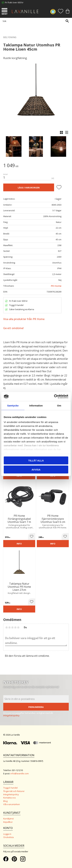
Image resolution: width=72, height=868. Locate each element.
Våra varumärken (12, 804)
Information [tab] (36, 405)
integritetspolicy (11, 715)
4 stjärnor (15, 627)
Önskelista (8, 837)
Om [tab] (59, 405)
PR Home (56, 286)
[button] (5, 11)
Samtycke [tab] (13, 405)
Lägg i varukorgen (29, 188)
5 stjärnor (18, 627)
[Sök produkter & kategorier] (35, 21)
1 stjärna (7, 627)
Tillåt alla (36, 460)
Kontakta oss (10, 798)
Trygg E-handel (10, 788)
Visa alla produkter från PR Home (24, 319)
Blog (5, 801)
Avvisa (36, 470)
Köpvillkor (8, 822)
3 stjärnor (12, 627)
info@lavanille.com (20, 773)
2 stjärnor (9, 627)
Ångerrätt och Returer (14, 791)
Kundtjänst (8, 819)
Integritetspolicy (11, 794)
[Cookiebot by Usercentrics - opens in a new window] (54, 397)
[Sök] (67, 21)
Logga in (7, 834)
